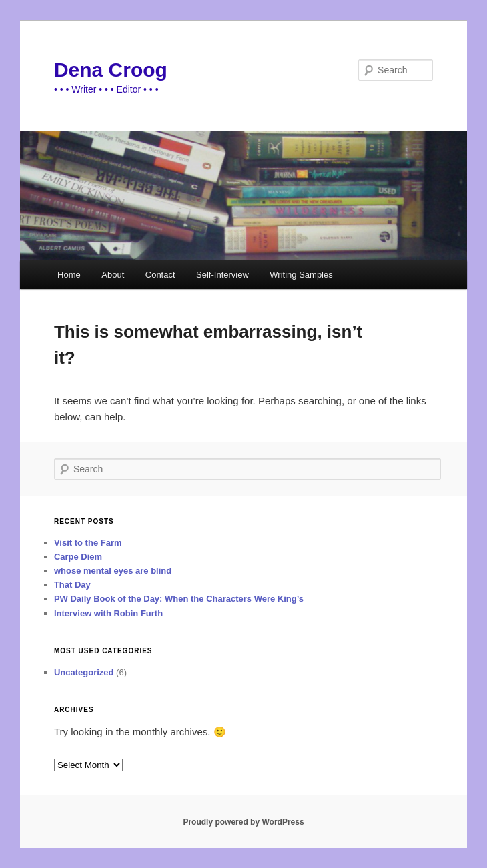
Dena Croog (111, 70)
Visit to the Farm (88, 543)
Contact (160, 275)
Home (69, 275)
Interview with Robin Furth (108, 613)
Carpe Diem (78, 557)
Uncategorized (84, 672)
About (113, 275)
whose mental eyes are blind (113, 571)
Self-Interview (222, 275)
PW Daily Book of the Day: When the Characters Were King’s (179, 599)
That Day (72, 585)
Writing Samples (301, 275)
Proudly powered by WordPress (243, 822)
